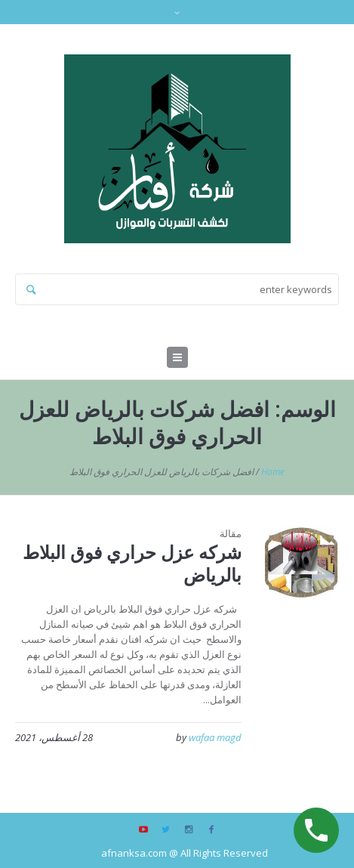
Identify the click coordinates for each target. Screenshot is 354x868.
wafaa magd (215, 737)
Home (273, 472)
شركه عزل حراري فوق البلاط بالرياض (132, 563)
